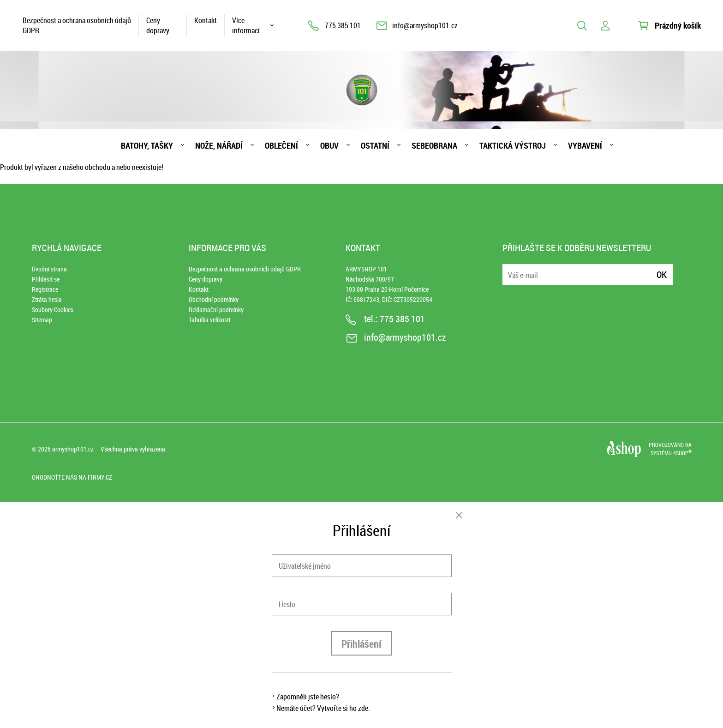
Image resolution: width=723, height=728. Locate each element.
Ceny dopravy (158, 25)
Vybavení (585, 145)
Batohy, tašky (147, 145)
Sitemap (42, 320)
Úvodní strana (49, 269)
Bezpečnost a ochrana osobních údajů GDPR (77, 25)
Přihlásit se (46, 279)
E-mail (510, 269)
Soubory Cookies (53, 310)
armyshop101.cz (73, 449)
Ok (662, 274)
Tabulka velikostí (209, 320)
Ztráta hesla (47, 299)
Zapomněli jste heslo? (308, 697)
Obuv (329, 145)
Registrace (45, 289)
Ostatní (375, 145)
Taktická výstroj (513, 145)
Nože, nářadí (219, 145)
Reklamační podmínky (216, 310)
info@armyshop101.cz (425, 25)
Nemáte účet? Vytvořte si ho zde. (323, 708)
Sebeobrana (434, 145)
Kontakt (206, 20)
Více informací (246, 25)
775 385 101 (343, 25)
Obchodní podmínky (214, 299)
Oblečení (281, 145)
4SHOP (682, 453)
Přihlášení (361, 644)
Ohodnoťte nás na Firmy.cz (72, 477)
